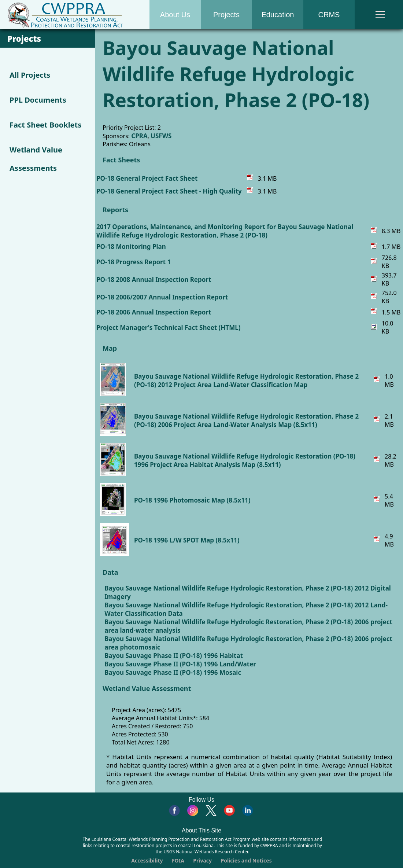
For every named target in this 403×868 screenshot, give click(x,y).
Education (278, 15)
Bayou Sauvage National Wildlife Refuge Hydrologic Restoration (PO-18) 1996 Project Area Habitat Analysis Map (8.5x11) (245, 460)
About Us (175, 15)
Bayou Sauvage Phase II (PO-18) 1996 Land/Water (180, 664)
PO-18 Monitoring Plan (131, 247)
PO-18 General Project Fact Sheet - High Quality (169, 191)
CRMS (329, 15)
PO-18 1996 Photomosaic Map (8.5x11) (192, 500)
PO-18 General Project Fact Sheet (147, 178)
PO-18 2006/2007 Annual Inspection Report (162, 297)
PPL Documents (38, 100)
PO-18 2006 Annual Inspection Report (154, 312)
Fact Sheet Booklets (45, 125)
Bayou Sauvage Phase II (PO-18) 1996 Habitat (174, 656)
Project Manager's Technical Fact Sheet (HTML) (168, 328)
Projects (226, 15)
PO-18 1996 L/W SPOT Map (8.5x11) (187, 540)
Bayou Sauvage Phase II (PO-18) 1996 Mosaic (173, 672)
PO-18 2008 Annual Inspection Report (154, 279)
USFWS (161, 136)
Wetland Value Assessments (36, 159)
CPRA (139, 136)
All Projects (30, 75)
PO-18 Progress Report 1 (134, 262)
